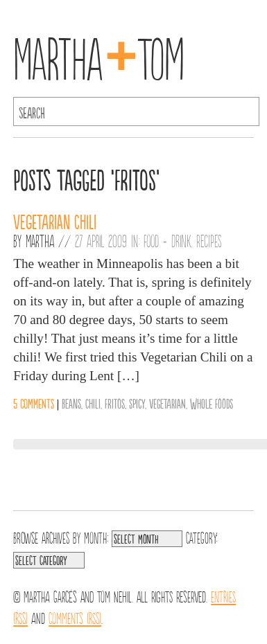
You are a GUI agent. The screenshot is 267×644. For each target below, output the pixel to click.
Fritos (115, 403)
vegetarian (167, 403)
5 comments (34, 403)
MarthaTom (99, 55)
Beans (71, 403)
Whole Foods (212, 403)
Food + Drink (167, 240)
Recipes (209, 240)
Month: (96, 537)
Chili (93, 403)
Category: (201, 537)
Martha (40, 240)
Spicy (137, 403)
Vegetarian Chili (55, 221)
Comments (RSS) (75, 617)
